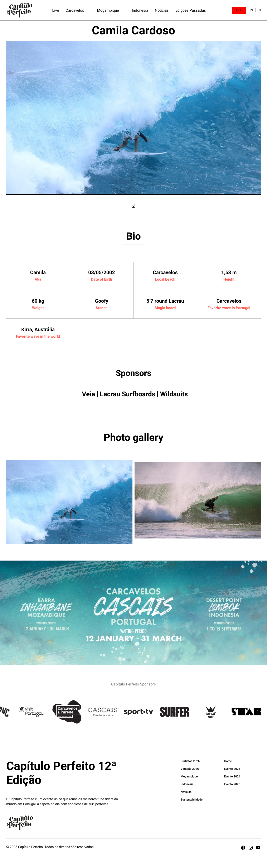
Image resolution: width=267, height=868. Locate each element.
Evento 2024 (232, 776)
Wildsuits (174, 394)
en (259, 10)
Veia (89, 394)
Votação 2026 (190, 769)
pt (252, 10)
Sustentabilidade (192, 799)
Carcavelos (75, 10)
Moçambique (108, 10)
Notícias (162, 10)
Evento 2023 (232, 784)
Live (55, 10)
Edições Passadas (191, 10)
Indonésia (140, 10)
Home (228, 761)
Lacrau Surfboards (128, 394)
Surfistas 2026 (190, 761)
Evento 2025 (232, 769)
